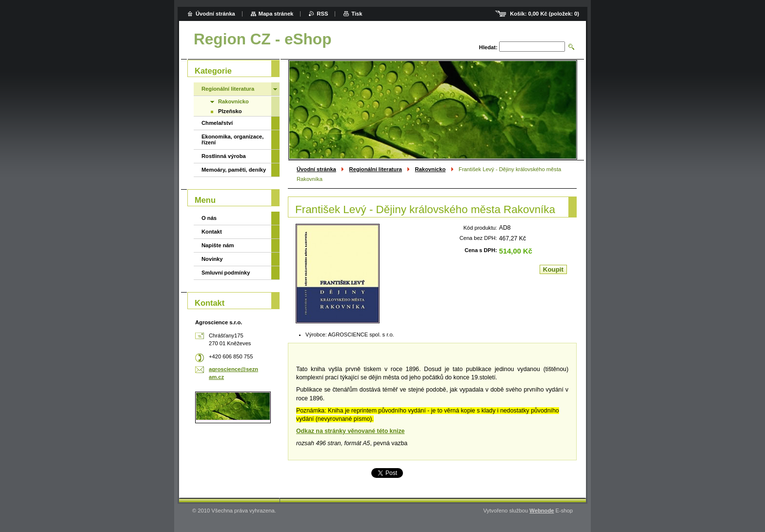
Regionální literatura (376, 169)
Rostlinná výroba (224, 156)
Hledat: (488, 47)
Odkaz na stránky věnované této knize (350, 431)
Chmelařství (217, 123)
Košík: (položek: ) (544, 14)
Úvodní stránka (316, 169)
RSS (322, 14)
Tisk (357, 14)
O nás (209, 218)
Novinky (212, 259)
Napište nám (218, 245)
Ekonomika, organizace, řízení (232, 139)
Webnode (542, 511)
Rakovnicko (431, 169)
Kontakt (212, 232)
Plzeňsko (230, 111)
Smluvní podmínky (226, 273)
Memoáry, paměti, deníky (234, 170)
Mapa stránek (276, 14)
